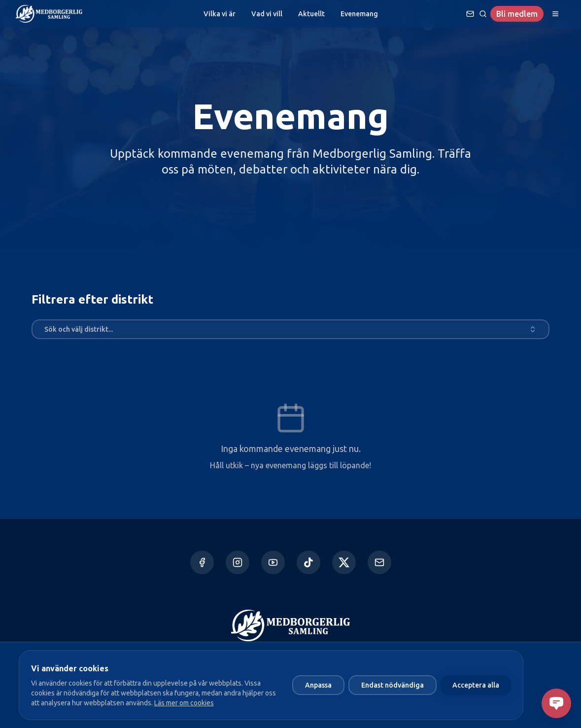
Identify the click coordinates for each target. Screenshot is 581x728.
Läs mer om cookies (184, 703)
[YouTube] (273, 562)
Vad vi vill (267, 14)
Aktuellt (311, 14)
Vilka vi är (220, 14)
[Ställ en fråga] (470, 14)
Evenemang (359, 14)
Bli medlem (517, 14)
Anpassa (318, 685)
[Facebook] (202, 562)
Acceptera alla (476, 685)
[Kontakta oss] (379, 562)
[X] (344, 562)
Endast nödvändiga (393, 685)
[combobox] (290, 329)
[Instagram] (238, 562)
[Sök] (483, 14)
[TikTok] (308, 562)
